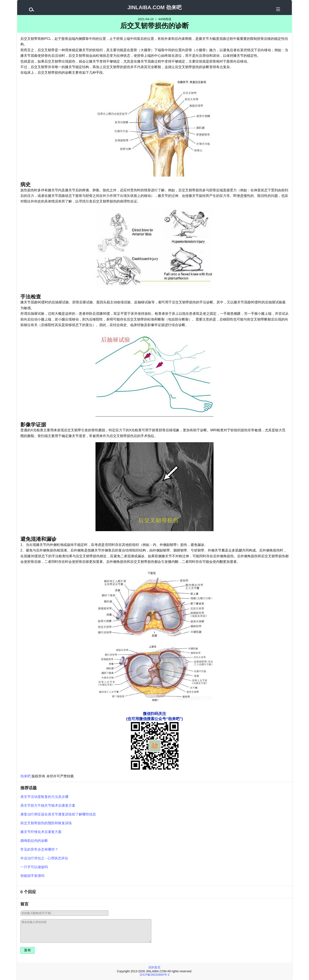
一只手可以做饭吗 (34, 867)
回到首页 (154, 967)
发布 (27, 950)
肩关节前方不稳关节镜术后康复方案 (48, 805)
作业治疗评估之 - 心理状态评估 (44, 858)
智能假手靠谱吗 (32, 876)
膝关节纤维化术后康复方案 (41, 832)
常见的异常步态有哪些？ (39, 849)
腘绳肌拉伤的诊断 (34, 841)
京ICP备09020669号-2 (154, 975)
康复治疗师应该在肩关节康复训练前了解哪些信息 (58, 814)
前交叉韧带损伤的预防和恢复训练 (46, 823)
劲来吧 (26, 776)
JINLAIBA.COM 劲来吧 (154, 7)
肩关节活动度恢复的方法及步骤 (44, 797)
